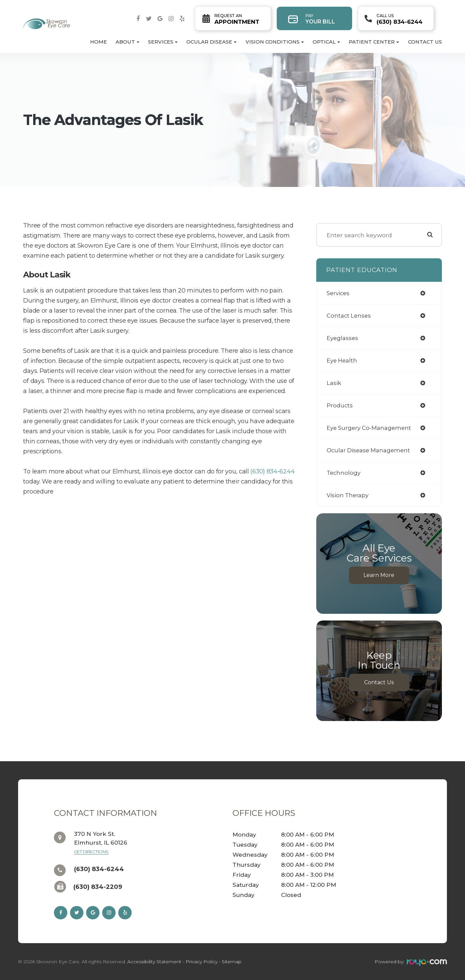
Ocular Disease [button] (211, 42)
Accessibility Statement (154, 962)
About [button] (127, 42)
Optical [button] (326, 42)
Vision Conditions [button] (275, 42)
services (339, 293)
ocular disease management (371, 450)
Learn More (379, 575)
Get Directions (91, 852)
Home (98, 42)
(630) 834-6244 (400, 19)
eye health (343, 360)
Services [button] (163, 42)
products (340, 405)
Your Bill (320, 19)
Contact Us (425, 42)
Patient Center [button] (374, 42)
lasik (334, 383)
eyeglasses (343, 338)
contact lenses (350, 315)
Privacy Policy (202, 962)
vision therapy (349, 495)
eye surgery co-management (371, 428)
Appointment (237, 19)
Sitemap (232, 962)
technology (344, 473)
